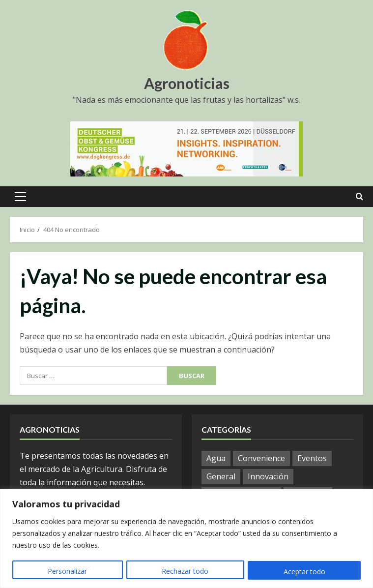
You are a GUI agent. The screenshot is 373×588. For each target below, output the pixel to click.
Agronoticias (187, 83)
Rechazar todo (185, 572)
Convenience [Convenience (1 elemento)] (261, 458)
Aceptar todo (304, 572)
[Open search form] (359, 197)
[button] (20, 197)
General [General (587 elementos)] (221, 476)
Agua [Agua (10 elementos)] (216, 458)
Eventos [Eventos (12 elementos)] (312, 458)
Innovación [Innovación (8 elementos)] (268, 476)
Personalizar (67, 572)
